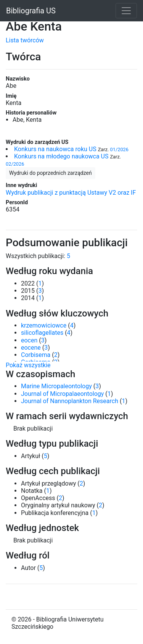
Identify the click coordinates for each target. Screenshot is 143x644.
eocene (31, 348)
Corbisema (36, 355)
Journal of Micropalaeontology (62, 394)
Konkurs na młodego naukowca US (61, 156)
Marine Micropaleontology (56, 386)
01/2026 (119, 149)
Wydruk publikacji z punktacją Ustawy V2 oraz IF (71, 193)
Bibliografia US (31, 11)
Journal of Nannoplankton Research (70, 401)
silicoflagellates (42, 333)
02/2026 (15, 164)
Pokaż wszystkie (28, 365)
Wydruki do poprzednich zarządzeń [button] (51, 173)
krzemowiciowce (44, 325)
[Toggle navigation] (126, 11)
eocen (29, 340)
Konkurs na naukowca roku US (55, 149)
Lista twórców (25, 40)
